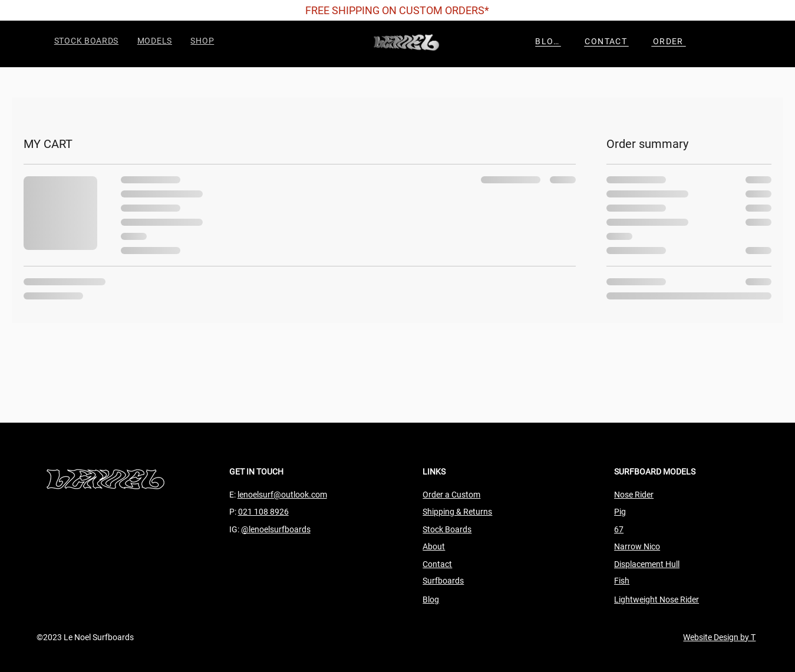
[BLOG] (548, 41)
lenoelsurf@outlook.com (282, 495)
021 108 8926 (263, 512)
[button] (156, 41)
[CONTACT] (606, 41)
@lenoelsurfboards (276, 529)
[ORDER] (669, 41)
